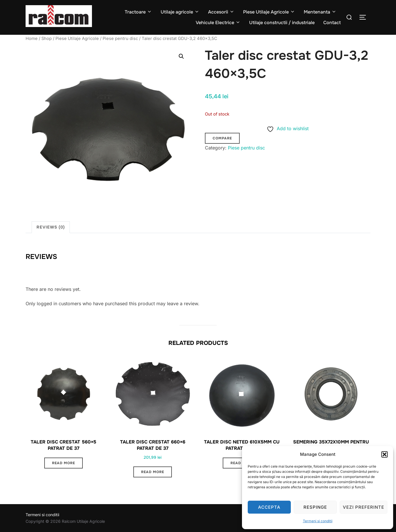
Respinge (315, 507)
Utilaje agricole (180, 12)
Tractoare (138, 12)
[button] (385, 454)
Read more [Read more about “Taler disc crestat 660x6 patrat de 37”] (153, 472)
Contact (332, 23)
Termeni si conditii (318, 521)
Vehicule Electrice (218, 23)
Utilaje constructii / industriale (282, 23)
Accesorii (221, 12)
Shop (47, 39)
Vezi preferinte (364, 507)
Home (32, 39)
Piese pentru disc (120, 39)
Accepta (269, 507)
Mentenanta (320, 12)
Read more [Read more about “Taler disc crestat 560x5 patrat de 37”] (64, 463)
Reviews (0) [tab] (51, 227)
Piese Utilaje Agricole (269, 12)
